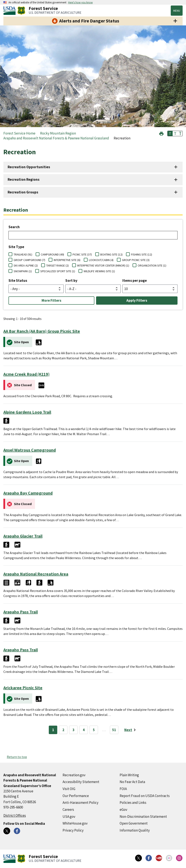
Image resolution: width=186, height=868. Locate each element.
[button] (161, 133)
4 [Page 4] (84, 730)
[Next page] (131, 730)
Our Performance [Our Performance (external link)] (76, 796)
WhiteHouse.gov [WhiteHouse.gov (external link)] (75, 823)
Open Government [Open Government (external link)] (134, 823)
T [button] (170, 133)
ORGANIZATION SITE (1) (152, 265)
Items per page (135, 281)
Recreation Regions (24, 179)
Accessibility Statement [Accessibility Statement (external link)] (81, 782)
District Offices (15, 815)
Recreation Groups (23, 192)
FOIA (123, 789)
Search (14, 227)
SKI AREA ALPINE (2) (26, 265)
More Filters (51, 300)
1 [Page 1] (53, 730)
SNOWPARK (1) (23, 271)
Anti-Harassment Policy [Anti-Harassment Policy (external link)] (80, 803)
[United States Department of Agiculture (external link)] (10, 11)
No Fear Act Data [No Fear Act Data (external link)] (132, 782)
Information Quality (135, 830)
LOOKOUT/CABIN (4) (101, 260)
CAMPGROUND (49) (52, 254)
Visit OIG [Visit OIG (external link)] (69, 789)
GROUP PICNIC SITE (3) (136, 260)
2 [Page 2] (63, 730)
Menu (177, 11)
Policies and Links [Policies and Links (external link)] (133, 803)
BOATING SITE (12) (111, 254)
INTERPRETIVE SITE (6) (67, 260)
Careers (68, 810)
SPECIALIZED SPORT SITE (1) (58, 271)
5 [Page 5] (94, 730)
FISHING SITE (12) (142, 254)
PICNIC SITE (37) (82, 254)
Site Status (18, 281)
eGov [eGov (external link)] (123, 810)
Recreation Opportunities (29, 167)
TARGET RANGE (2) (57, 265)
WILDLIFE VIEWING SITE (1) (99, 271)
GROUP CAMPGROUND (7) (29, 260)
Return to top (17, 757)
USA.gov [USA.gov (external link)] (69, 817)
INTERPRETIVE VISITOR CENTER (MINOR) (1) (103, 265)
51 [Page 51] (114, 730)
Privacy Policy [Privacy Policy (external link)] (73, 830)
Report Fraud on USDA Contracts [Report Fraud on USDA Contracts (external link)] (145, 796)
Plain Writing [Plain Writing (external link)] (129, 775)
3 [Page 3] (73, 730)
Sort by (71, 281)
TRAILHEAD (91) (23, 254)
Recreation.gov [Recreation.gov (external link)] (74, 775)
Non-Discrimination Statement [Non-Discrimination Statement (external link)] (143, 817)
